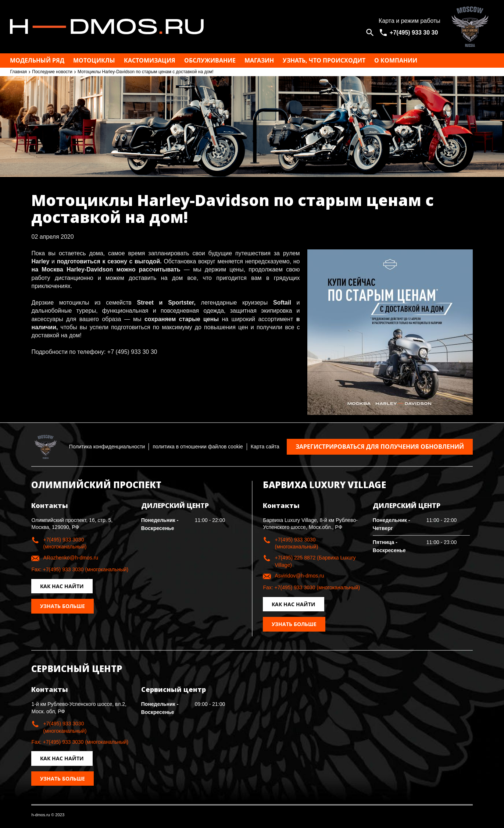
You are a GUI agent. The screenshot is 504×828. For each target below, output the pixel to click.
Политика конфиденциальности (107, 447)
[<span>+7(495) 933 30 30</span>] (410, 33)
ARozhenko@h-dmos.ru (71, 558)
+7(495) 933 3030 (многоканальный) (65, 543)
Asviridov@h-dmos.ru (299, 576)
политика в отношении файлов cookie (198, 447)
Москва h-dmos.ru (187, 27)
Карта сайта (265, 447)
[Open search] (370, 33)
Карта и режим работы (410, 21)
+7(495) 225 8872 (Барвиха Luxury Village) (315, 561)
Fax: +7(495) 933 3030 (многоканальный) (80, 569)
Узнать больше (62, 606)
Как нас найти (62, 586)
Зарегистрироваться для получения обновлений (380, 447)
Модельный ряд (37, 60)
